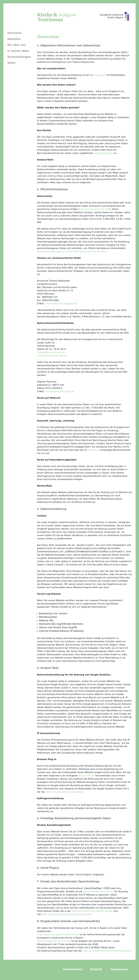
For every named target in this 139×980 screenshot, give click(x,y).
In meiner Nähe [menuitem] (18, 51)
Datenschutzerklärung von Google (64, 792)
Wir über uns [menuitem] (16, 45)
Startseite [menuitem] (14, 33)
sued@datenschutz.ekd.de (59, 391)
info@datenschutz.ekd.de (51, 352)
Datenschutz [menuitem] (73, 969)
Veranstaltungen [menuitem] (19, 57)
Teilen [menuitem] (12, 63)
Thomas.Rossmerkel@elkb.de (61, 304)
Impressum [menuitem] (119, 969)
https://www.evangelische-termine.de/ (58, 935)
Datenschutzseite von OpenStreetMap (92, 911)
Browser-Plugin (86, 776)
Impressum (99, 75)
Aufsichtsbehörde (104, 153)
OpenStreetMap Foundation (98, 892)
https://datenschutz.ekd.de (52, 356)
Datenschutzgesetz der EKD (95, 209)
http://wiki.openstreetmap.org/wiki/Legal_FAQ (67, 914)
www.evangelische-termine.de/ (54, 941)
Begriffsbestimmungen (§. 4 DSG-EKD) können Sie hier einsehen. (72, 251)
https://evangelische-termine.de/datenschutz (108, 951)
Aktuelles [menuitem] (14, 39)
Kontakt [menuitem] (96, 969)
